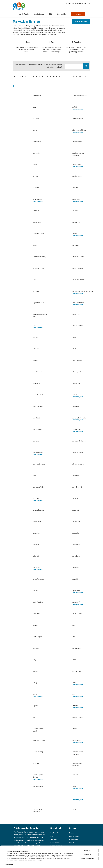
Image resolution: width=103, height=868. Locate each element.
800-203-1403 (86, 3)
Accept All (87, 851)
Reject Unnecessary (87, 858)
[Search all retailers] (77, 65)
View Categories (81, 22)
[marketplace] (39, 15)
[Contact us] (62, 15)
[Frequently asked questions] (51, 15)
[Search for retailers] (86, 66)
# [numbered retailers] (14, 77)
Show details (9, 864)
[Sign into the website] (78, 14)
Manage (87, 855)
